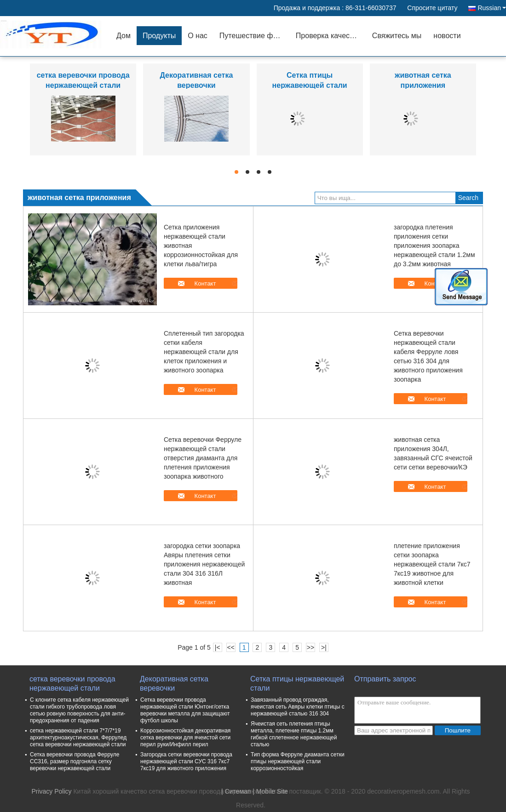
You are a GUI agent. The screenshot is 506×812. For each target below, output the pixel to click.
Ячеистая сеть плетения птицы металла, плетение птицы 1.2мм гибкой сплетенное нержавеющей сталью (294, 734)
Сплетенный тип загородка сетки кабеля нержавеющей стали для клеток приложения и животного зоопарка (204, 352)
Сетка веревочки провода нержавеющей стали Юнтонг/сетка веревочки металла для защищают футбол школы (185, 710)
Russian (492, 8)
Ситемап (238, 791)
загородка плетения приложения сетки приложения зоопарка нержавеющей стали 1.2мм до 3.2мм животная (434, 246)
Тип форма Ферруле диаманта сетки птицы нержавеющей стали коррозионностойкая (298, 761)
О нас (198, 36)
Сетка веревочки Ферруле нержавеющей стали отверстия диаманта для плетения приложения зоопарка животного (203, 458)
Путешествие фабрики (255, 36)
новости (447, 36)
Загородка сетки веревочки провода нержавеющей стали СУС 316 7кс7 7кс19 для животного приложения (186, 761)
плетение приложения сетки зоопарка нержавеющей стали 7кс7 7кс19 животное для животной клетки (432, 564)
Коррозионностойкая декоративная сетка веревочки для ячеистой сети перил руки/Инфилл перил (185, 738)
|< (218, 647)
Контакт (205, 283)
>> (310, 647)
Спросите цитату (432, 8)
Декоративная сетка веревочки (174, 683)
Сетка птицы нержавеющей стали (297, 683)
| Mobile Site (270, 791)
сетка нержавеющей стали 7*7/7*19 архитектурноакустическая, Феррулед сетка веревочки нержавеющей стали (78, 738)
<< (230, 647)
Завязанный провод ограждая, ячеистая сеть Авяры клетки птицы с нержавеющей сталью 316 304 (298, 707)
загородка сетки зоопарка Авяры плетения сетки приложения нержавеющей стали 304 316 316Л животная (204, 564)
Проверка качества (328, 36)
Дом (124, 36)
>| (324, 647)
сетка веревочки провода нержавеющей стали (72, 683)
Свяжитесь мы (397, 36)
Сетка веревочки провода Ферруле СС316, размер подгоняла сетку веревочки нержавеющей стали (75, 761)
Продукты (159, 36)
